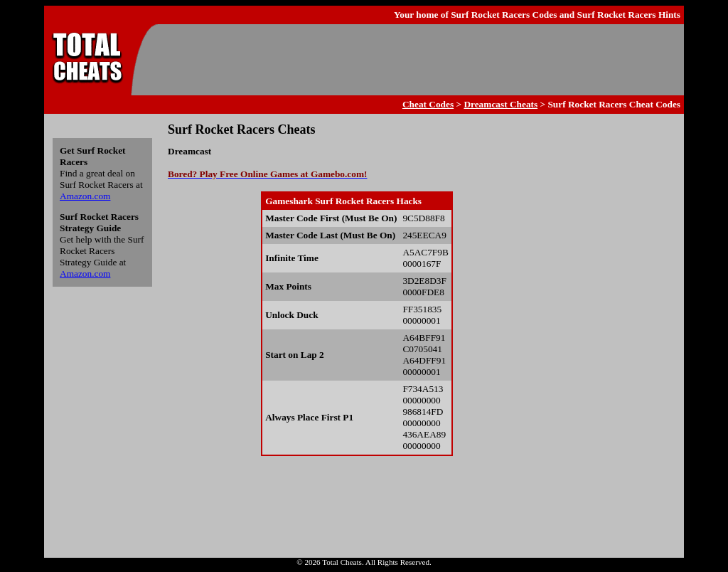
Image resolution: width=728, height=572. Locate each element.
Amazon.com (85, 196)
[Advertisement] (418, 60)
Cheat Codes (428, 104)
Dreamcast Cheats (500, 104)
